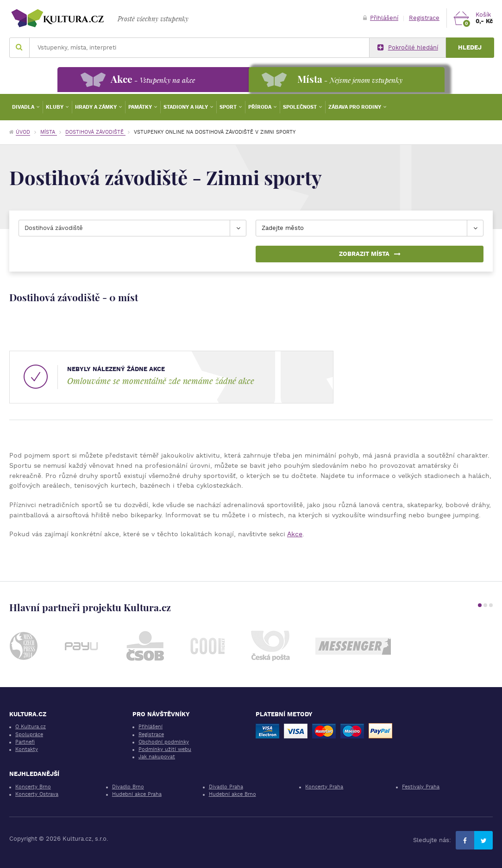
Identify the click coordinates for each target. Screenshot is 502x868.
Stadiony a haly (186, 107)
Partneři (25, 742)
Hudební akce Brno (232, 794)
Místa (49, 132)
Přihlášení (381, 18)
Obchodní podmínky (164, 742)
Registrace (424, 18)
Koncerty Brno (33, 787)
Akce (295, 534)
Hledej (470, 47)
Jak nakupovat (157, 757)
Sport (229, 107)
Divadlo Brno (128, 787)
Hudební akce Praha (137, 794)
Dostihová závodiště (95, 132)
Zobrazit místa (370, 254)
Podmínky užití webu (165, 749)
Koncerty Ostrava (37, 794)
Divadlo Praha (226, 787)
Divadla (24, 107)
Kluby (55, 107)
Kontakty (27, 749)
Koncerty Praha (324, 787)
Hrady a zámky (97, 107)
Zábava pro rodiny (355, 107)
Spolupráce (29, 735)
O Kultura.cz (31, 727)
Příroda (260, 107)
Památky (141, 107)
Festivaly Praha (421, 787)
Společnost (301, 107)
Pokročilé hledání (408, 48)
